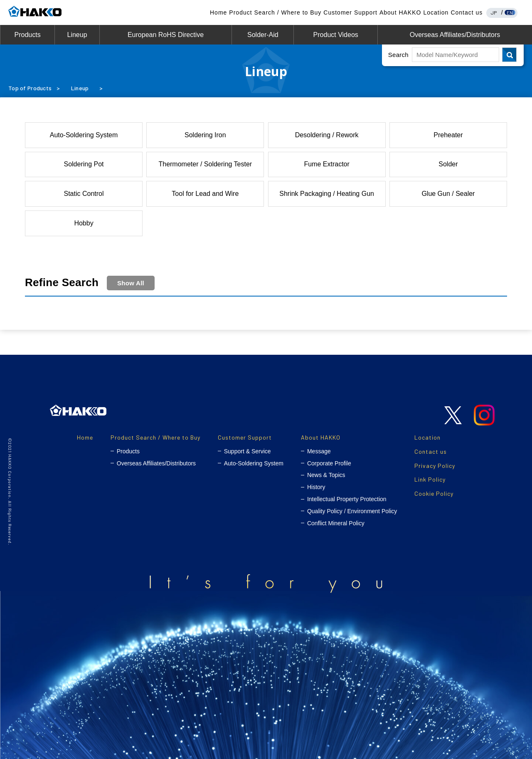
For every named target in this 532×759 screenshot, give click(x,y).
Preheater (448, 135)
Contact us (467, 12)
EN (510, 12)
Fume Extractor (326, 164)
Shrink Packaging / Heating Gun (327, 194)
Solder (448, 164)
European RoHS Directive (166, 35)
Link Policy (430, 479)
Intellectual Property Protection (347, 499)
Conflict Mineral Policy (336, 523)
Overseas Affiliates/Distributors (455, 35)
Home (218, 12)
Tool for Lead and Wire (205, 194)
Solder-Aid (263, 35)
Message (319, 451)
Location (436, 12)
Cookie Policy (434, 493)
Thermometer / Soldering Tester (205, 164)
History (316, 487)
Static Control (84, 194)
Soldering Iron (205, 135)
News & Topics (326, 475)
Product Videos (336, 35)
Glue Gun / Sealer (448, 194)
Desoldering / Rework (327, 135)
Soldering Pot (84, 164)
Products (28, 35)
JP (494, 12)
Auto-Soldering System (84, 135)
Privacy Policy (435, 466)
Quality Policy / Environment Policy (352, 511)
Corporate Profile (329, 463)
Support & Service (248, 451)
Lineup (77, 35)
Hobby (84, 223)
